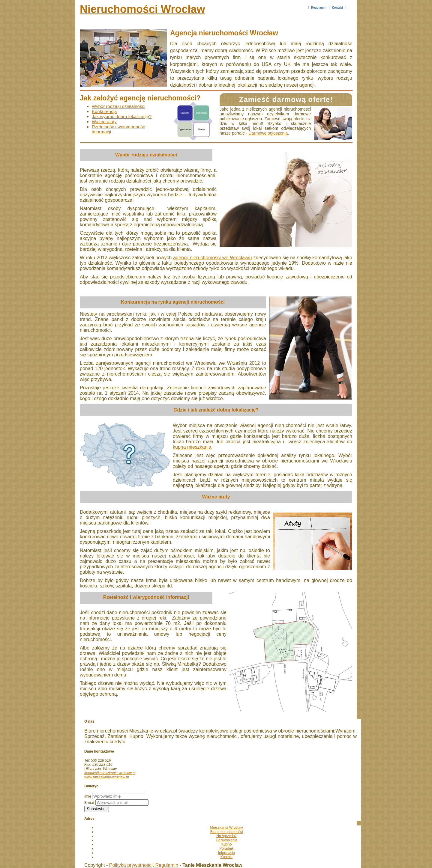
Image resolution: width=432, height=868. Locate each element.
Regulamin (319, 8)
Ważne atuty (104, 122)
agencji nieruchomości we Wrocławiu (212, 258)
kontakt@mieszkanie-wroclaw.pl (110, 773)
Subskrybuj (97, 809)
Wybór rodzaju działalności (118, 106)
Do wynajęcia (226, 840)
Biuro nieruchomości (227, 832)
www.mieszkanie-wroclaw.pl (106, 777)
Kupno (227, 844)
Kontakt (337, 8)
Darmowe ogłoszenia (268, 133)
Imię (88, 796)
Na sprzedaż (226, 836)
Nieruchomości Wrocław (142, 9)
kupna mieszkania (192, 447)
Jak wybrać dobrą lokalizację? (122, 116)
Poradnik (226, 849)
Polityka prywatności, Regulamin (144, 865)
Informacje (226, 853)
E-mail (89, 803)
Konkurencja (104, 111)
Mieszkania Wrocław (226, 828)
